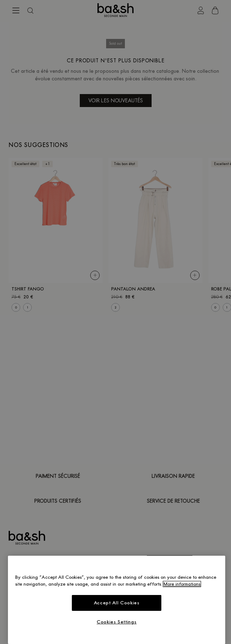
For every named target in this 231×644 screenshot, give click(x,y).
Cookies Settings (117, 622)
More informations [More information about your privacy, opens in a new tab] (182, 584)
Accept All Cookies (117, 603)
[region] (117, 600)
